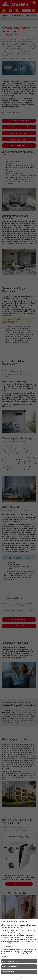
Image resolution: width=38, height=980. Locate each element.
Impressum (14, 977)
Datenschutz (24, 977)
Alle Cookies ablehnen (10, 966)
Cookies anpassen (8, 972)
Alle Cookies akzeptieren (10, 961)
